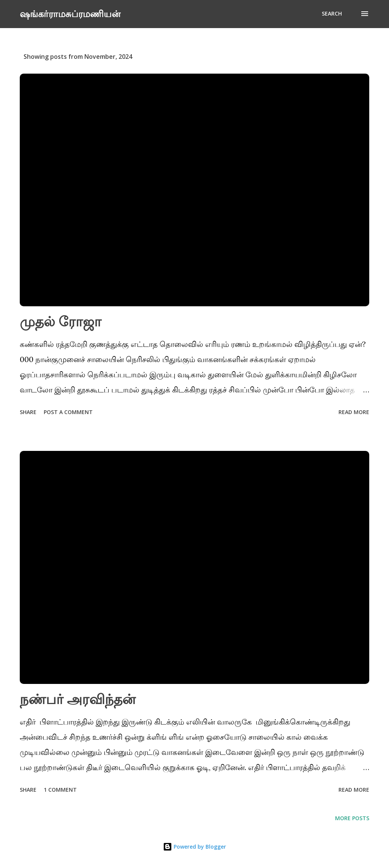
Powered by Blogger (194, 847)
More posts (352, 818)
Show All (350, 57)
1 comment (60, 790)
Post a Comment (68, 412)
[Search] (332, 14)
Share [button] (28, 412)
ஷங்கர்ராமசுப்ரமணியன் (70, 13)
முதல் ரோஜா (61, 321)
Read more (354, 412)
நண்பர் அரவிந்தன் (78, 699)
